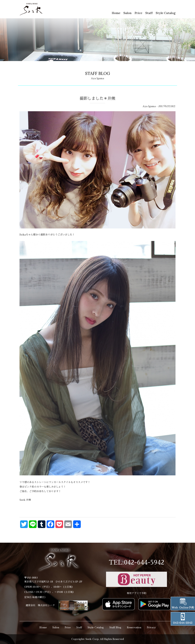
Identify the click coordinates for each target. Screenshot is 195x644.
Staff (149, 13)
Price (138, 13)
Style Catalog (166, 13)
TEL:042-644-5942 (136, 563)
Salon (127, 13)
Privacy (151, 628)
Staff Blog (115, 628)
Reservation (134, 628)
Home (116, 13)
